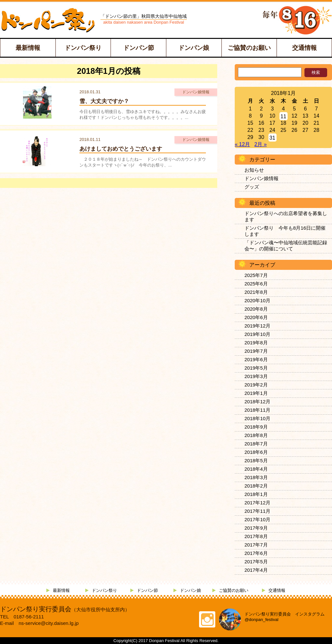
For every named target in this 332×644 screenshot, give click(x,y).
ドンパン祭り (83, 48)
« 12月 (242, 144)
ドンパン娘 (194, 48)
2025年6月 (256, 284)
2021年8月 (256, 292)
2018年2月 (256, 486)
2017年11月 (257, 511)
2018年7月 (256, 444)
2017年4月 (256, 570)
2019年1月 (256, 393)
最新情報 (28, 48)
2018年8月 (256, 435)
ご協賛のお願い (249, 48)
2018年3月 (256, 477)
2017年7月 (256, 545)
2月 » (261, 144)
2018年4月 (256, 469)
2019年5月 (256, 368)
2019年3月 (256, 376)
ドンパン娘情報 (261, 178)
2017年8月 (256, 536)
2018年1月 (256, 494)
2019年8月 (256, 343)
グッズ (252, 187)
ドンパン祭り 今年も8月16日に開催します (285, 231)
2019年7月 (256, 351)
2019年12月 (257, 326)
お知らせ (254, 170)
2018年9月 (256, 427)
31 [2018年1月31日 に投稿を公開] (272, 138)
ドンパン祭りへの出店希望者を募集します (286, 216)
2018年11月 (257, 410)
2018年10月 (257, 418)
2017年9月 (256, 528)
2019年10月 (257, 334)
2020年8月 (256, 309)
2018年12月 (257, 402)
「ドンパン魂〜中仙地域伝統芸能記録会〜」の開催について (286, 246)
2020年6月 (256, 317)
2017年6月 (256, 553)
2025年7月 (256, 275)
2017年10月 (257, 519)
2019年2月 (256, 385)
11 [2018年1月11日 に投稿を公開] (283, 116)
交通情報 (304, 48)
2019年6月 (256, 359)
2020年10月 (257, 300)
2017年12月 (257, 503)
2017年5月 (256, 562)
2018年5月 (256, 460)
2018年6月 (256, 452)
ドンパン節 (139, 48)
